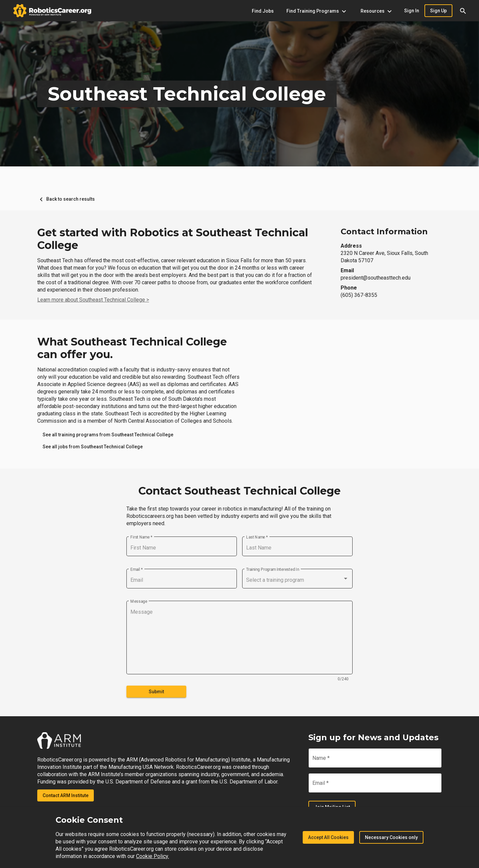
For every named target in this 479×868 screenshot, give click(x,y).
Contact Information (384, 231)
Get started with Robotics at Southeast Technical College (173, 239)
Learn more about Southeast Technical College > (93, 300)
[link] (108, 435)
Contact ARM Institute (66, 795)
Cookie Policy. (153, 856)
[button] (463, 11)
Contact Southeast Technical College (239, 491)
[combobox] (297, 580)
